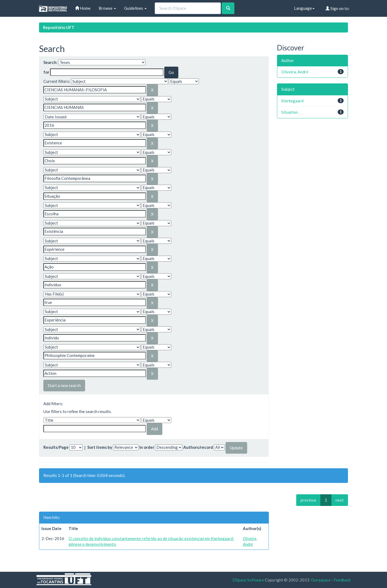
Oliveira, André (295, 72)
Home (83, 8)
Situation (290, 112)
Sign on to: (338, 8)
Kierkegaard (292, 101)
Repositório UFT (59, 27)
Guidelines (135, 8)
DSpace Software (248, 580)
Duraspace (321, 580)
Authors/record (198, 447)
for (46, 72)
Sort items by (100, 447)
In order (147, 447)
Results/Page (56, 447)
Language (304, 8)
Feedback (342, 580)
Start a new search (64, 385)
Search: (50, 62)
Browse (107, 8)
